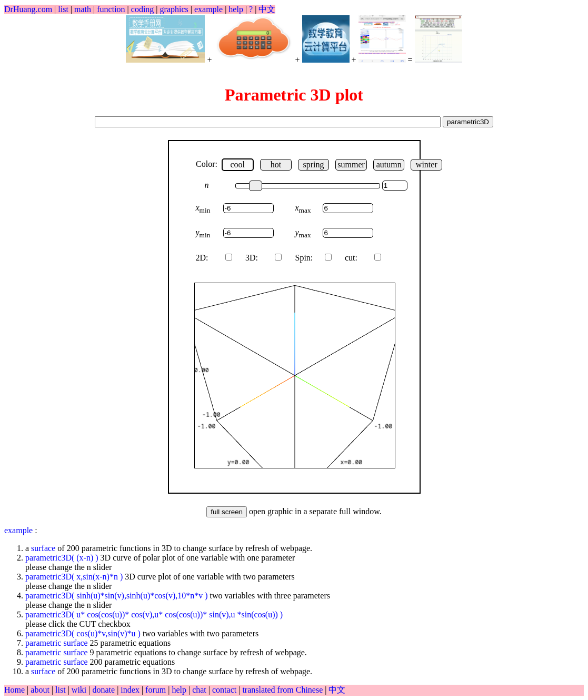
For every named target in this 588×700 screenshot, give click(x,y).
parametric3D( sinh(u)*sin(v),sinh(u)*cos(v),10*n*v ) (118, 596)
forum (156, 690)
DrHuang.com (28, 9)
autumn (389, 164)
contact (225, 690)
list (63, 9)
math (83, 9)
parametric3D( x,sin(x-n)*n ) (74, 577)
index (131, 690)
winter (427, 164)
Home (14, 690)
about (41, 690)
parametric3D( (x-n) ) (62, 558)
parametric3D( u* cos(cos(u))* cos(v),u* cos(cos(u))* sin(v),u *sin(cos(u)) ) (154, 614)
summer (351, 164)
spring (313, 164)
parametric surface (58, 643)
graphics (174, 9)
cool (238, 164)
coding (143, 9)
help (236, 9)
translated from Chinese (282, 690)
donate (104, 690)
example (208, 9)
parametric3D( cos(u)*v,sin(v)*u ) (83, 633)
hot (276, 164)
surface (43, 548)
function (111, 9)
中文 (267, 9)
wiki (80, 690)
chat (200, 690)
